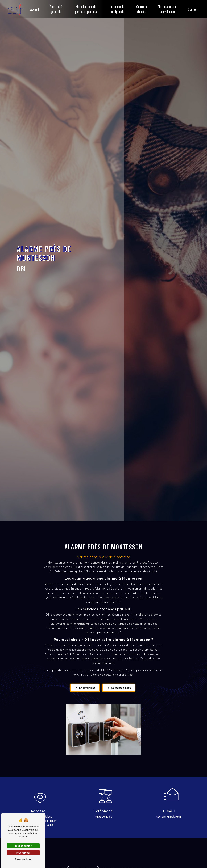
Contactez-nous (119, 688)
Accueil (34, 9)
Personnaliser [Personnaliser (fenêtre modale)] (23, 859)
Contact (193, 9)
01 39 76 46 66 (104, 816)
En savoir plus (85, 688)
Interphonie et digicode (117, 9)
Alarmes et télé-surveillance (168, 9)
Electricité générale (56, 9)
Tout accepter (23, 846)
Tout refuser (23, 853)
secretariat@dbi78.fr (169, 816)
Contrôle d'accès (142, 9)
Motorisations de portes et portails (86, 9)
